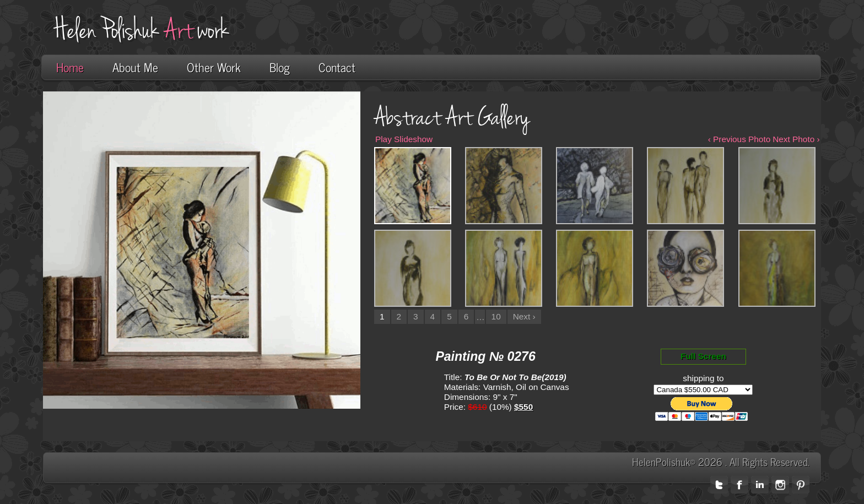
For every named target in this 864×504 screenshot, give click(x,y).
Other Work (214, 67)
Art (179, 30)
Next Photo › (796, 139)
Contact (337, 67)
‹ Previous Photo (739, 139)
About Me (135, 67)
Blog (280, 67)
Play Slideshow (404, 139)
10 (496, 316)
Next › (524, 316)
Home (70, 67)
